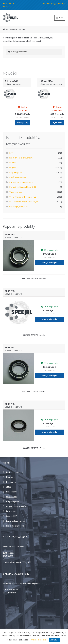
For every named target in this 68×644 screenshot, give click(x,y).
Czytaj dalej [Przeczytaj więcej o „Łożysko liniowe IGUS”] (22, 123)
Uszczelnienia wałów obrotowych (24, 202)
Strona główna (11, 29)
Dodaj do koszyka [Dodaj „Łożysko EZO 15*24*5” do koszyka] (50, 319)
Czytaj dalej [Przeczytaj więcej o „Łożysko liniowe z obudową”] (57, 123)
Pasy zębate (11, 511)
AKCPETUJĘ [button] (54, 640)
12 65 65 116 (8, 553)
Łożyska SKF (11, 516)
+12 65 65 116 (9, 3)
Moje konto (11, 477)
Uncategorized (16, 192)
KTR (11, 153)
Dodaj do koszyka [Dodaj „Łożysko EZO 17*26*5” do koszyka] (50, 432)
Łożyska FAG (11, 496)
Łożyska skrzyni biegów (16, 521)
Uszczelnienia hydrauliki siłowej (23, 197)
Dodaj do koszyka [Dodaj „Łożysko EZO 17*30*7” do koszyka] (50, 376)
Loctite (12, 163)
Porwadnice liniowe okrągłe (21, 182)
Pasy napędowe (16, 172)
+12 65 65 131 (9, 7)
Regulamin (11, 482)
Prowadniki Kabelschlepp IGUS (23, 187)
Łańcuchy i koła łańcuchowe (21, 158)
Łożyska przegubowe (15, 526)
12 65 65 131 (8, 556)
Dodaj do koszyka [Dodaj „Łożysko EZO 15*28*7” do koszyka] (50, 262)
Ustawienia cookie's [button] (38, 640)
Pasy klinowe (12, 492)
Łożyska (13, 168)
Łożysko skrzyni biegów (16, 506)
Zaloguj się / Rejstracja (54, 3)
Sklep (9, 487)
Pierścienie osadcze (18, 177)
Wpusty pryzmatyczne (19, 207)
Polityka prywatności (15, 472)
